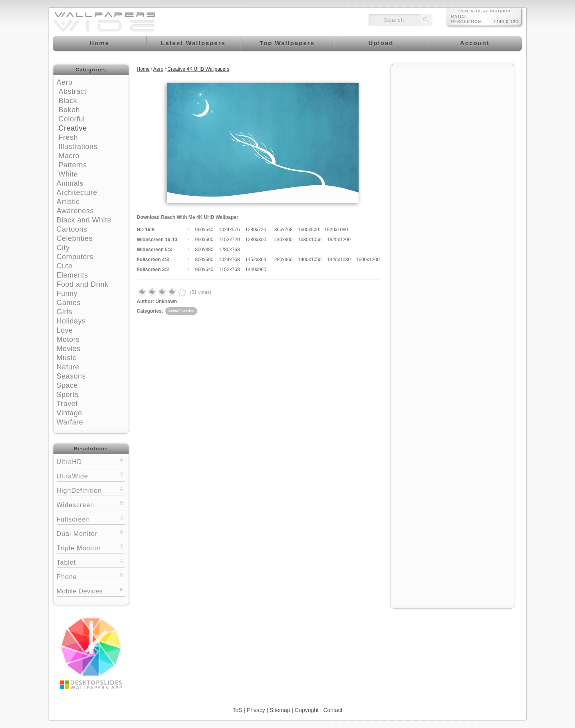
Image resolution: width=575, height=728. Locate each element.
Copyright (307, 710)
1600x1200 (368, 260)
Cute (65, 266)
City (63, 248)
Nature (68, 367)
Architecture (77, 192)
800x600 (204, 260)
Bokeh (69, 110)
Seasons (71, 376)
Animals (70, 183)
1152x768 (229, 270)
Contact (333, 710)
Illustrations (78, 147)
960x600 (204, 240)
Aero (65, 82)
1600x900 (308, 230)
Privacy (256, 710)
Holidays (71, 321)
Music (67, 358)
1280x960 (282, 260)
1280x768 (229, 250)
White (68, 174)
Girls (65, 312)
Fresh (68, 137)
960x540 (204, 230)
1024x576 (229, 230)
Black (68, 101)
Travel (67, 404)
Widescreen (91, 504)
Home (143, 69)
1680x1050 (310, 240)
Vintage (69, 413)
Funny (67, 294)
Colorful (72, 119)
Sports (68, 395)
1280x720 (256, 230)
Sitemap (280, 710)
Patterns (73, 165)
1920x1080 (336, 230)
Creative (73, 128)
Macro (69, 156)
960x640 (204, 270)
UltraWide (91, 475)
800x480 (204, 250)
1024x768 (229, 260)
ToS (237, 710)
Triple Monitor (91, 547)
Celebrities (75, 238)
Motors (68, 339)
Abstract (73, 91)
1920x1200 (339, 240)
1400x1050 (310, 260)
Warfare (70, 422)
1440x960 (256, 270)
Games (69, 303)
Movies (69, 349)
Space (67, 385)
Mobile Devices (80, 591)
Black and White (84, 220)
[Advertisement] (452, 119)
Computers (75, 257)
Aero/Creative (181, 311)
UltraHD (91, 461)
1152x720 (229, 240)
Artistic (68, 202)
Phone (91, 576)
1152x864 (256, 260)
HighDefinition (91, 490)
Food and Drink (83, 284)
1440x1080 (339, 260)
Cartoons (72, 229)
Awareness (75, 211)
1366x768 (282, 230)
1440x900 (282, 240)
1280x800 (256, 240)
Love (65, 330)
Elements (72, 275)
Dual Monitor (91, 533)
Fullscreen (91, 519)
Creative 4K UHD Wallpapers (198, 69)
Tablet (91, 562)
